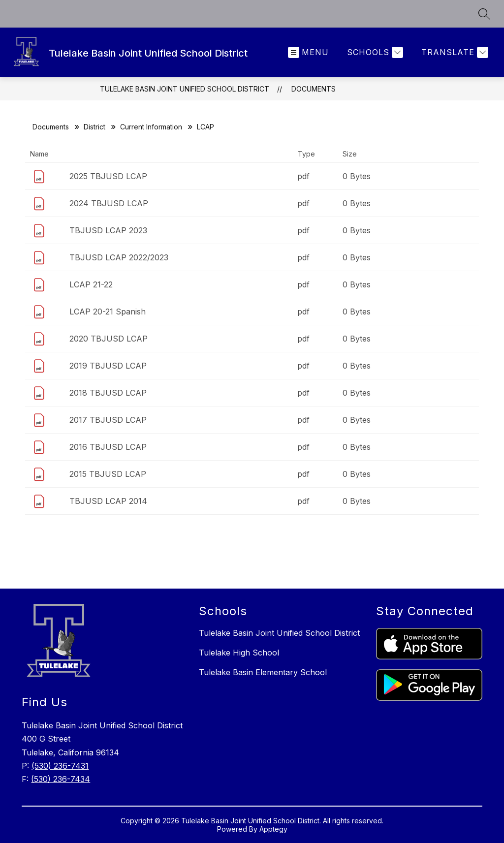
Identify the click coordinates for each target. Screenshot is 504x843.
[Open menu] (308, 52)
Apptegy (273, 829)
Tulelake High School (239, 653)
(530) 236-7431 (60, 766)
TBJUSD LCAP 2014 (108, 501)
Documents (314, 89)
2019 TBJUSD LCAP (108, 366)
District (94, 127)
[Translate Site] (454, 52)
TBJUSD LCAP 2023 (108, 230)
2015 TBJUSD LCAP (108, 474)
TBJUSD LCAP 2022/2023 (119, 257)
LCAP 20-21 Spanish (108, 312)
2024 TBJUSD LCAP (109, 203)
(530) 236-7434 (61, 779)
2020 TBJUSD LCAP (109, 339)
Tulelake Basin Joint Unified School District (185, 89)
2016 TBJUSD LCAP (108, 447)
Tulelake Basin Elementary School (263, 672)
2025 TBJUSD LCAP (108, 176)
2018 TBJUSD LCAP (108, 393)
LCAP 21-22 (91, 284)
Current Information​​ (151, 127)
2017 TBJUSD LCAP (108, 420)
